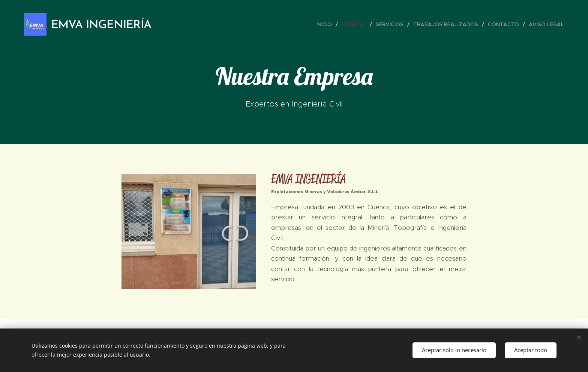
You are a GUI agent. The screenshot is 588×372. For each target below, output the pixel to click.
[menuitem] (326, 24)
